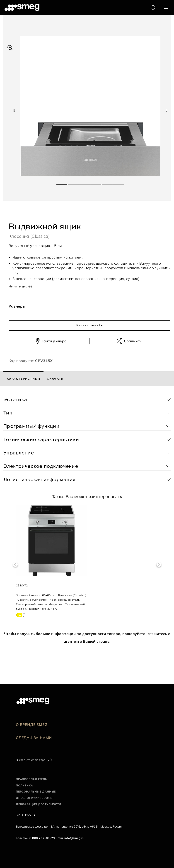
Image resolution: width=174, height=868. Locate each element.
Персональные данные (36, 792)
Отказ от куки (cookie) (35, 798)
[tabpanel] (90, 106)
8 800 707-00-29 (42, 838)
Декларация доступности (39, 804)
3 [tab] (85, 183)
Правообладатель (31, 779)
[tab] (23, 379)
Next (159, 565)
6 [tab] (119, 183)
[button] (10, 47)
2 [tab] (73, 183)
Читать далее (21, 286)
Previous (15, 565)
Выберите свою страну (33, 760)
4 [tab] (96, 183)
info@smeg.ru (74, 838)
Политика (24, 785)
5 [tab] (107, 183)
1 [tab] (62, 183)
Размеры (17, 306)
